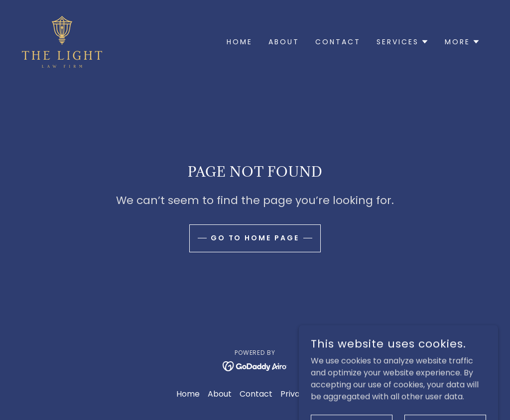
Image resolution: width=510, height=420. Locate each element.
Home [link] (240, 42)
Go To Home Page (255, 238)
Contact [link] (338, 42)
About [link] (284, 42)
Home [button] (188, 394)
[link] (62, 41)
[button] (403, 42)
